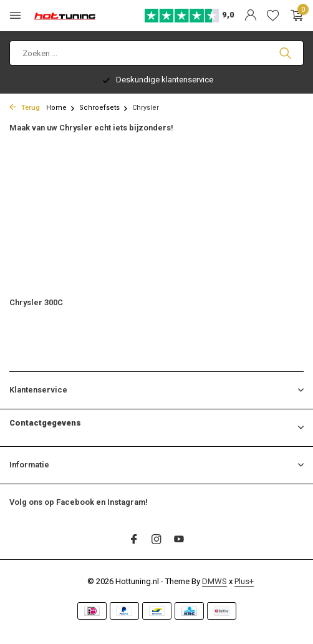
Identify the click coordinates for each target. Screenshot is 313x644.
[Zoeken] (156, 53)
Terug (25, 108)
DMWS (214, 581)
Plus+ (244, 581)
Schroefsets (104, 108)
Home (61, 108)
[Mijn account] (250, 16)
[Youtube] (179, 540)
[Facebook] (134, 540)
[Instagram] (156, 540)
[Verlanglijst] (273, 16)
